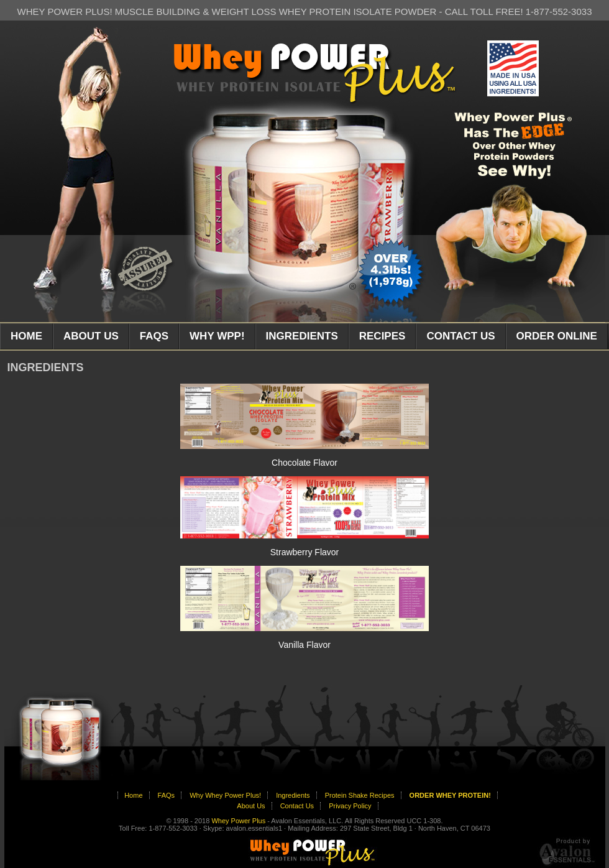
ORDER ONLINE (557, 336)
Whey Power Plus (238, 821)
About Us (251, 806)
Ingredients (293, 795)
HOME (26, 336)
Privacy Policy (350, 806)
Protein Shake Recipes (360, 795)
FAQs (167, 795)
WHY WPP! (217, 336)
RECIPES (382, 336)
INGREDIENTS (302, 336)
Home (133, 795)
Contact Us (297, 806)
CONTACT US (460, 336)
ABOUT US (91, 336)
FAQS (154, 336)
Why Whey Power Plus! (225, 795)
